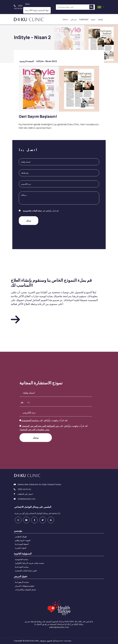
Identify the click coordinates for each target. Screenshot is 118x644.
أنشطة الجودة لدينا (22, 544)
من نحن (74, 19)
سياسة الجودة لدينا (22, 567)
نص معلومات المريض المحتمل (34, 429)
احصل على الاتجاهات (23, 494)
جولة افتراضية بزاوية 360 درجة (37, 10)
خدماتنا (65, 19)
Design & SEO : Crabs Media (63, 641)
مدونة (93, 19)
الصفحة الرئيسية (27, 61)
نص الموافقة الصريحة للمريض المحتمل (40, 426)
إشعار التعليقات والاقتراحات (25, 590)
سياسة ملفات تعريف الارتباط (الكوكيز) (30, 563)
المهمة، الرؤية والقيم (23, 540)
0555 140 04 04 (25, 489)
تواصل (100, 19)
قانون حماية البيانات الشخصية (26, 571)
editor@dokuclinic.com (59, 627)
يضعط (27, 4)
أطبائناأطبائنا (84, 19)
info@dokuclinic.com (25, 499)
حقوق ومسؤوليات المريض (25, 586)
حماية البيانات (37, 211)
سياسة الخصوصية (30, 420)
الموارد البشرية (21, 548)
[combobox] (23, 403)
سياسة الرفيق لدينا (22, 582)
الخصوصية (27, 211)
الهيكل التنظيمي (21, 537)
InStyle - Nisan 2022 (47, 61)
